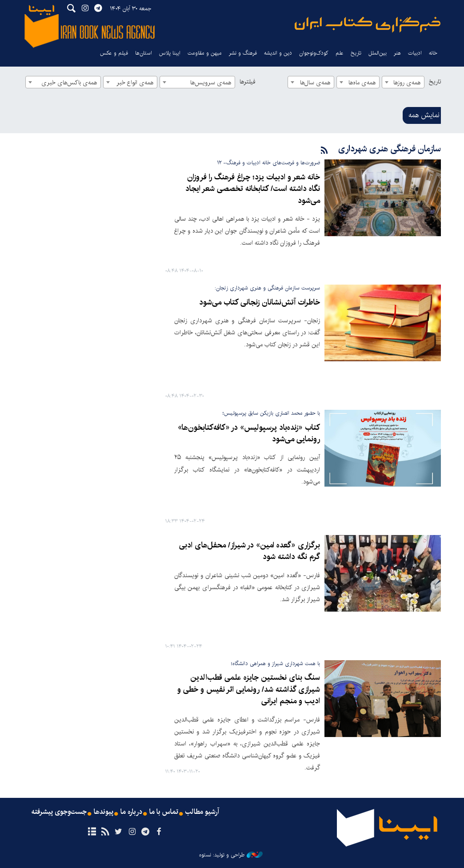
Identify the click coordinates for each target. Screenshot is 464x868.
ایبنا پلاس (170, 53)
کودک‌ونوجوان (314, 53)
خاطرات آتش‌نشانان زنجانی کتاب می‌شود (260, 303)
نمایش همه (424, 115)
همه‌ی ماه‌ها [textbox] (362, 83)
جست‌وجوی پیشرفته (59, 812)
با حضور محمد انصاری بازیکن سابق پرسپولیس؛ (271, 413)
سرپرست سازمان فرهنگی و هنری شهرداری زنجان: (267, 288)
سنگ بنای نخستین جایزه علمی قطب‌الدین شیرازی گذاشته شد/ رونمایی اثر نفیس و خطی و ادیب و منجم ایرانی (249, 690)
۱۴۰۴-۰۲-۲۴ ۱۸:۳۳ (185, 521)
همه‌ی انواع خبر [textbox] (135, 83)
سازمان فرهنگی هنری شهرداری (390, 149)
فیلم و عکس (114, 53)
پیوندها (104, 812)
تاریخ (435, 82)
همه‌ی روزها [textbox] (407, 83)
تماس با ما (164, 812)
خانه (433, 53)
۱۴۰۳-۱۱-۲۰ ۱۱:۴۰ (183, 772)
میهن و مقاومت (205, 53)
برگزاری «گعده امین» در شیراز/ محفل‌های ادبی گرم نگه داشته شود (250, 551)
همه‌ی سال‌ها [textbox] (315, 83)
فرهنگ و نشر (243, 53)
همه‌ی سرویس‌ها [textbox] (211, 83)
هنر (397, 53)
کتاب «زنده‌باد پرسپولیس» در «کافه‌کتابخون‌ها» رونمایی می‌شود (249, 434)
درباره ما (131, 812)
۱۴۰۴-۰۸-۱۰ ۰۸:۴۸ (184, 271)
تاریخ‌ (356, 53)
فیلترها (248, 82)
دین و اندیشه (278, 53)
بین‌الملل (378, 53)
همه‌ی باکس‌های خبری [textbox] (69, 83)
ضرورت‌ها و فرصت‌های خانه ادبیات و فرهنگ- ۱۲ (268, 163)
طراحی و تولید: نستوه (231, 855)
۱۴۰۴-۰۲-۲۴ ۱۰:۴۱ (184, 647)
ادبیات (415, 53)
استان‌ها (144, 53)
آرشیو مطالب (202, 812)
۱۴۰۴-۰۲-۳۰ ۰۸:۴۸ (185, 396)
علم (340, 53)
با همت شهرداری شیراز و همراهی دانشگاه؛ (276, 664)
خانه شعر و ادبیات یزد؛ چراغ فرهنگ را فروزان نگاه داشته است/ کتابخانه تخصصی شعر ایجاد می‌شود (253, 189)
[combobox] (403, 82)
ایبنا (368, 25)
